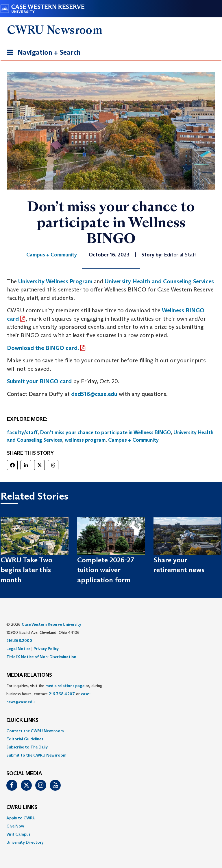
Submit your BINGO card (39, 381)
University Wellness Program (55, 281)
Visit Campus (18, 834)
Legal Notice (18, 649)
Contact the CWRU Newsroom (35, 731)
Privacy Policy (46, 649)
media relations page (65, 686)
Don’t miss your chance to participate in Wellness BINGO (106, 432)
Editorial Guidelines (25, 739)
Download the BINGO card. (43, 348)
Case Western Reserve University (51, 624)
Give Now (15, 826)
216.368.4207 (62, 694)
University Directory (25, 842)
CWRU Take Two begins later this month (26, 570)
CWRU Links (22, 808)
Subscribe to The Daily (27, 747)
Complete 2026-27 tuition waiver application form (106, 570)
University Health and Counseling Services (159, 281)
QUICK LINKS (22, 720)
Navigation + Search (42, 53)
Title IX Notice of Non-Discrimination (41, 657)
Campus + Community (133, 440)
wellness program (85, 440)
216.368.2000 (19, 641)
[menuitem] (111, 731)
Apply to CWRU (21, 818)
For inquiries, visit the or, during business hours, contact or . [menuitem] (54, 694)
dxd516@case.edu (94, 394)
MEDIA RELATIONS (29, 675)
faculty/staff (22, 432)
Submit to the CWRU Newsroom (36, 755)
